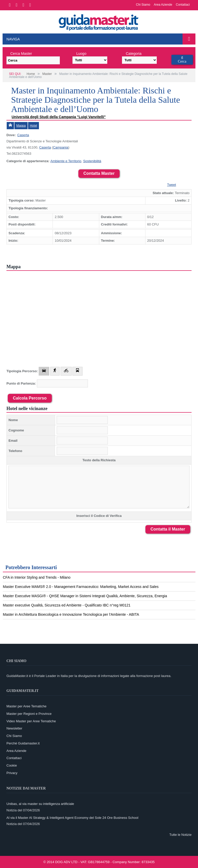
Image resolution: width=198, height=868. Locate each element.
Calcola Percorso (30, 398)
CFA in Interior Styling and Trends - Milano (37, 577)
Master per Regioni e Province (29, 714)
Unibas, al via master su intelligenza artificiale (40, 804)
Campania (60, 147)
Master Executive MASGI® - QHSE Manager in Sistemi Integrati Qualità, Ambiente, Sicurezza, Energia (85, 596)
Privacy (12, 773)
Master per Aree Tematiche (26, 706)
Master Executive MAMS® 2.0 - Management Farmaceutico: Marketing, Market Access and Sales (81, 587)
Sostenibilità (92, 161)
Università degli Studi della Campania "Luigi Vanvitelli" (59, 117)
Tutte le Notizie (180, 835)
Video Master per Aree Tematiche (31, 721)
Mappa (21, 126)
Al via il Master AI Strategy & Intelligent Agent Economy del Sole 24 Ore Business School (72, 818)
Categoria (134, 54)
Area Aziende (163, 5)
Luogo (81, 54)
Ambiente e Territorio (66, 161)
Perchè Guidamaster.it (23, 743)
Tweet (172, 185)
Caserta (23, 135)
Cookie (12, 765)
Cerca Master (21, 54)
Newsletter (14, 728)
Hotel (34, 126)
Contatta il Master (168, 529)
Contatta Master (99, 173)
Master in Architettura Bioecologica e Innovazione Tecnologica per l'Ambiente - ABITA (71, 614)
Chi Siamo (143, 5)
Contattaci (183, 5)
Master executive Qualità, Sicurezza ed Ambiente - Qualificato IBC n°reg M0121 (67, 605)
